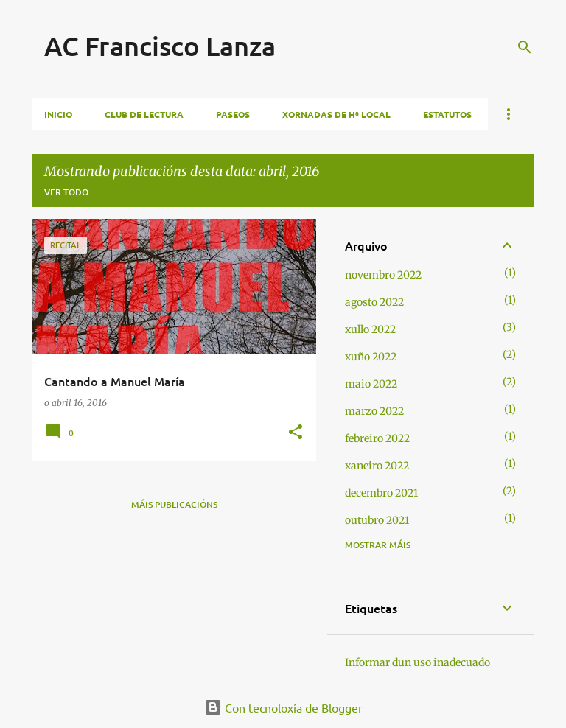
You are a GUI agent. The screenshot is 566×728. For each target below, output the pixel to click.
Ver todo (66, 192)
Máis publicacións (174, 504)
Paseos (233, 114)
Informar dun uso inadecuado (417, 662)
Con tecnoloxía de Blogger (283, 707)
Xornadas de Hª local (336, 114)
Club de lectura (144, 114)
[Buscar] (525, 47)
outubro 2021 (377, 520)
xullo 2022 (370, 329)
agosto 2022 (374, 302)
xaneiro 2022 (377, 466)
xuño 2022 (371, 357)
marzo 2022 (374, 411)
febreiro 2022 (377, 438)
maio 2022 (371, 384)
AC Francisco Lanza (160, 46)
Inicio (58, 114)
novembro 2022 (383, 275)
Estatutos (447, 114)
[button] (296, 433)
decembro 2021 (381, 493)
